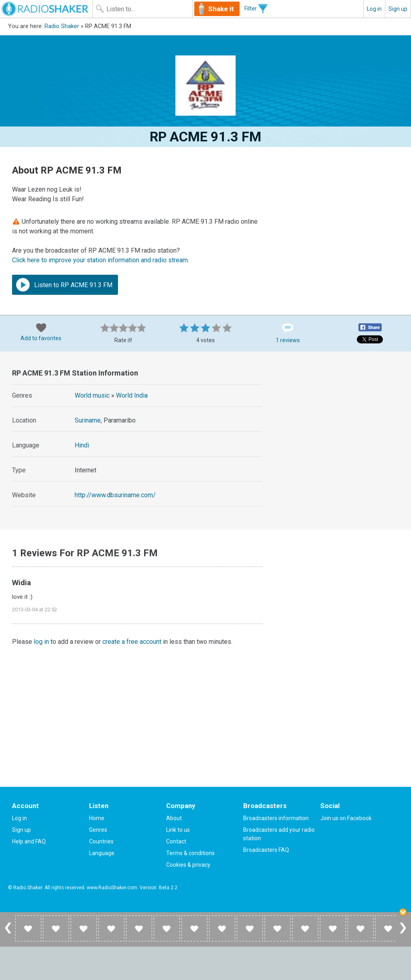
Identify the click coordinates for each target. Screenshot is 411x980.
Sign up (398, 9)
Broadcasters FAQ (266, 850)
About (174, 818)
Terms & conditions (190, 853)
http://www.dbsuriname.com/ (115, 495)
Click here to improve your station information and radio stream (100, 260)
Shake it (221, 9)
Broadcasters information (276, 818)
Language (102, 853)
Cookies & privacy (188, 865)
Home (97, 818)
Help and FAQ (29, 841)
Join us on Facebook (346, 818)
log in (41, 642)
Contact (176, 841)
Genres (98, 830)
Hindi (82, 445)
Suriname (88, 420)
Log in (374, 9)
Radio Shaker (62, 26)
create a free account (132, 642)
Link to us (178, 830)
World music (92, 395)
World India (132, 395)
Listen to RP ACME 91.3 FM (64, 285)
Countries (101, 841)
